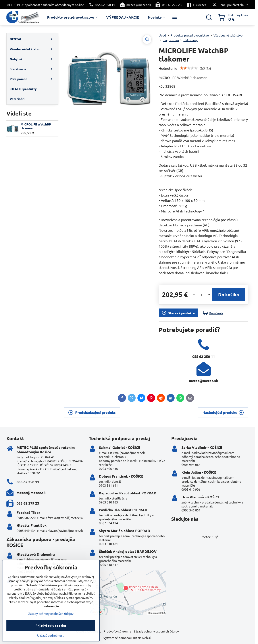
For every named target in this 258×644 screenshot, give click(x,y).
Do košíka (229, 295)
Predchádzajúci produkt (92, 413)
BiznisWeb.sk (142, 638)
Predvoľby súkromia (117, 631)
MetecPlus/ (210, 537)
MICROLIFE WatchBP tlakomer (36, 126)
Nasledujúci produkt (223, 413)
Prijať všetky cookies (51, 633)
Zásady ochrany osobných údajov (156, 631)
